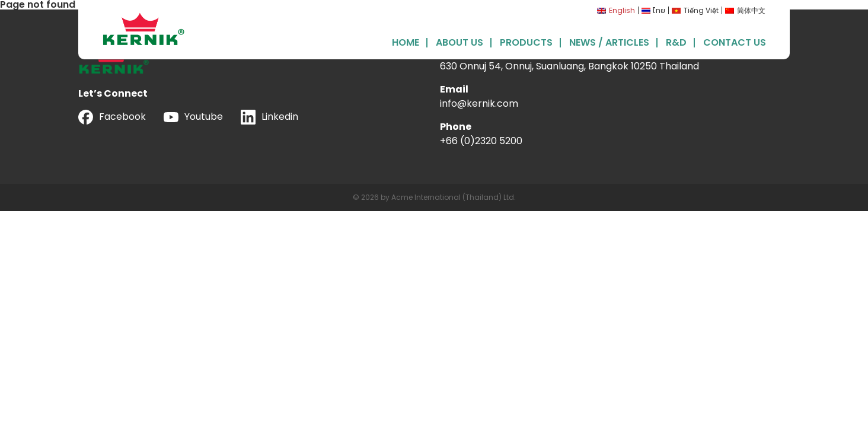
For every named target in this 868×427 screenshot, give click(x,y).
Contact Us (735, 42)
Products (526, 42)
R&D (676, 42)
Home (406, 42)
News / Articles (609, 42)
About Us (459, 42)
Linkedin (269, 117)
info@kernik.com (479, 103)
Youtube (193, 117)
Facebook (112, 117)
